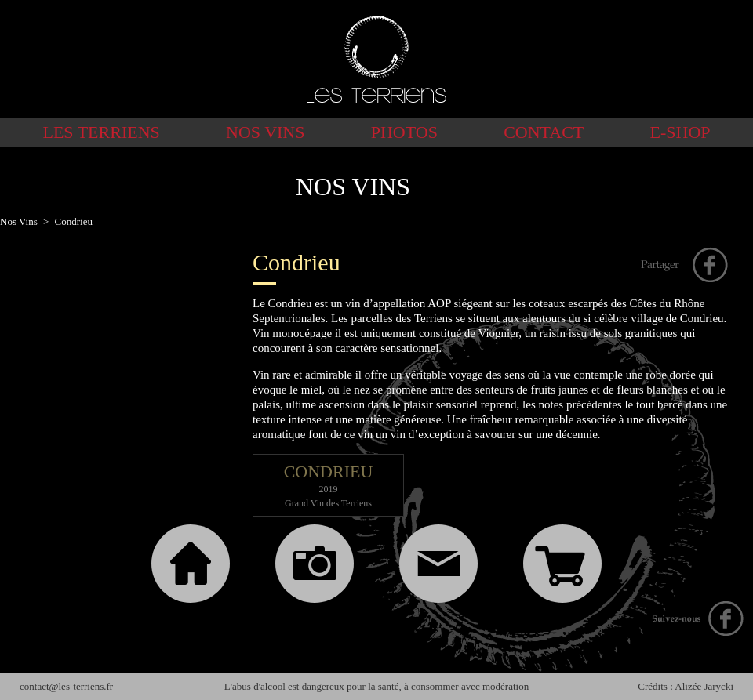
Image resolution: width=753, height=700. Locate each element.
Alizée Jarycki (704, 686)
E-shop (680, 132)
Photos (404, 132)
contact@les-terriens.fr (66, 686)
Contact (544, 132)
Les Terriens (101, 132)
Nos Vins (265, 132)
